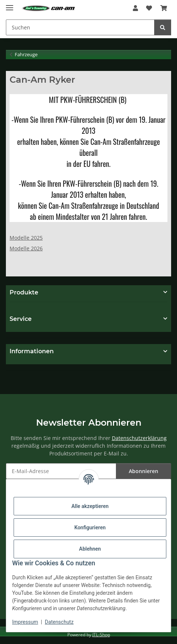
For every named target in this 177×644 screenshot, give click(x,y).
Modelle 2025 (26, 238)
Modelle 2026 (26, 248)
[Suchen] (80, 27)
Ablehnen (90, 549)
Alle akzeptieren (90, 506)
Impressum (25, 622)
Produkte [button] (24, 292)
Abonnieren (144, 471)
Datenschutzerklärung (139, 438)
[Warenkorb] (164, 8)
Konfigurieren (90, 527)
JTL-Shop (101, 635)
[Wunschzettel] (149, 8)
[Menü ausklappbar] (10, 5)
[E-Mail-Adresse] (61, 471)
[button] (135, 8)
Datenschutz (59, 622)
